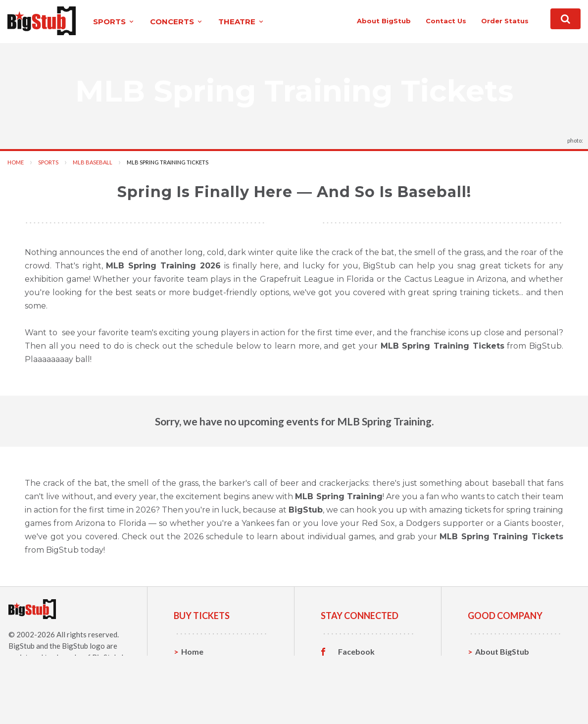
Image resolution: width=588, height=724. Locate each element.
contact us (446, 21)
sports (114, 22)
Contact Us (496, 667)
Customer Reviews (373, 698)
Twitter (352, 667)
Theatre (196, 698)
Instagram (357, 682)
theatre (242, 22)
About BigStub (384, 21)
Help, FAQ (494, 682)
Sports (48, 162)
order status (505, 21)
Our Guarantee (503, 698)
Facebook (356, 652)
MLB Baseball (93, 162)
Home (16, 162)
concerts (177, 22)
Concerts (198, 682)
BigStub (22, 646)
